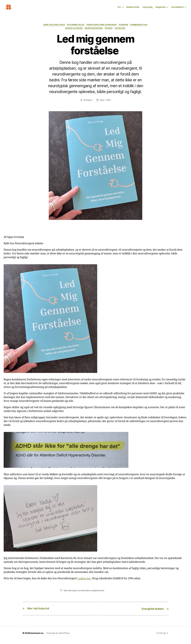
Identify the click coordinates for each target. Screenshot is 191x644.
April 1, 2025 (105, 104)
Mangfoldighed (74, 32)
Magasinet (161, 9)
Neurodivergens (94, 32)
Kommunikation (140, 29)
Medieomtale (133, 9)
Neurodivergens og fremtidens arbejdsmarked (84, 595)
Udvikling (121, 32)
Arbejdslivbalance (53, 29)
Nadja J (89, 104)
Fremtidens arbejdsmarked (102, 29)
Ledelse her (84, 583)
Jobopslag (147, 9)
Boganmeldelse (75, 29)
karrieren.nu (37, 637)
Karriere (124, 29)
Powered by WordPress (58, 637)
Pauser (109, 32)
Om (119, 9)
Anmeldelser (177, 9)
